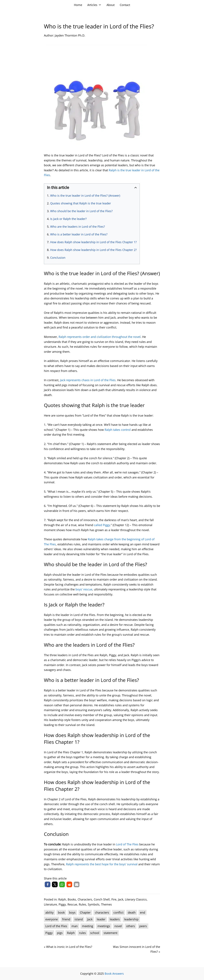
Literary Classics (136, 899)
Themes (106, 904)
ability (49, 912)
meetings (104, 926)
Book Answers (114, 974)
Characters (85, 899)
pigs (60, 933)
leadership (131, 919)
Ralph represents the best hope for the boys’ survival (102, 864)
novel (118, 926)
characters (102, 912)
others (131, 926)
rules (82, 933)
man (75, 926)
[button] (48, 884)
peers (143, 926)
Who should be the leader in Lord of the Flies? (81, 211)
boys (72, 912)
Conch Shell (102, 899)
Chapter (85, 912)
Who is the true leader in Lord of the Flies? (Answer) (85, 196)
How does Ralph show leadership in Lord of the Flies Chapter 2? (93, 250)
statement (110, 933)
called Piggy (102, 525)
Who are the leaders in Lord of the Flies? (78, 227)
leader (101, 919)
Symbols (94, 904)
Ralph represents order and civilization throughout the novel (100, 337)
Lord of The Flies (127, 844)
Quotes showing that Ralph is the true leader (81, 203)
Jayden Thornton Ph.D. (70, 35)
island (79, 919)
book (61, 912)
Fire (114, 899)
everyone (52, 919)
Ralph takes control (118, 430)
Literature (50, 904)
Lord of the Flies (56, 926)
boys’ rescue (84, 589)
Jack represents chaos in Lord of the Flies (88, 380)
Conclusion (58, 258)
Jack (121, 899)
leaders (115, 919)
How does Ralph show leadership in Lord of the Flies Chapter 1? (93, 242)
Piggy (62, 904)
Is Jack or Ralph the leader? (68, 219)
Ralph (62, 899)
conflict (118, 912)
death (132, 912)
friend (66, 919)
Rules (82, 904)
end (143, 912)
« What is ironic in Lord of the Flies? (68, 947)
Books (72, 899)
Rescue (72, 904)
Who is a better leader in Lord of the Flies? (79, 234)
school (95, 933)
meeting (88, 926)
